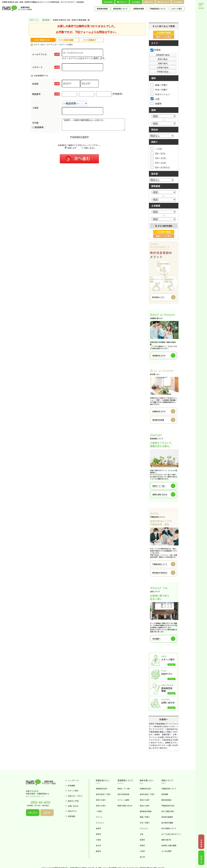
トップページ (73, 780)
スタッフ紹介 (177, 9)
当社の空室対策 (123, 794)
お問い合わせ (163, 2)
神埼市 (98, 834)
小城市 (98, 840)
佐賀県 (155, 50)
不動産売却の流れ (168, 806)
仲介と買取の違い (168, 811)
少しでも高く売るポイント (171, 834)
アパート (99, 817)
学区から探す (101, 800)
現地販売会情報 (146, 811)
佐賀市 (98, 828)
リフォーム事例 (123, 800)
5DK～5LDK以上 (160, 167)
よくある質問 (166, 851)
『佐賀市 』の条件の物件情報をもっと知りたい (97, 126)
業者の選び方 (166, 840)
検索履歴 (136, 2)
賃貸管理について (120, 9)
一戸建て (99, 811)
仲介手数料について (169, 828)
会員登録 (178, 2)
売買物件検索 (139, 9)
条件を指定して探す (103, 794)
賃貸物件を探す (102, 789)
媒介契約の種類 (167, 823)
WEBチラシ (72, 811)
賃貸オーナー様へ (124, 789)
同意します (71, 150)
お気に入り (122, 2)
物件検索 (108, 2)
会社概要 (71, 786)
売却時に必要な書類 (169, 845)
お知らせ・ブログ (75, 796)
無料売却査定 (166, 800)
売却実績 (165, 794)
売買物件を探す (146, 789)
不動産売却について (158, 9)
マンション (100, 823)
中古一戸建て (159, 89)
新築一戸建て (159, 85)
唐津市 (98, 851)
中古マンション (160, 94)
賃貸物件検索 (102, 9)
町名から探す (101, 806)
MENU (201, 6)
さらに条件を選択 (164, 226)
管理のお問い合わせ (125, 806)
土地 (155, 99)
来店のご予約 (73, 801)
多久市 (98, 845)
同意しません (88, 150)
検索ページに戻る (164, 37)
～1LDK (156, 149)
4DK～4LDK (158, 162)
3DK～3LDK (158, 158)
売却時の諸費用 (167, 817)
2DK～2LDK (158, 153)
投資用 (156, 103)
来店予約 (149, 2)
